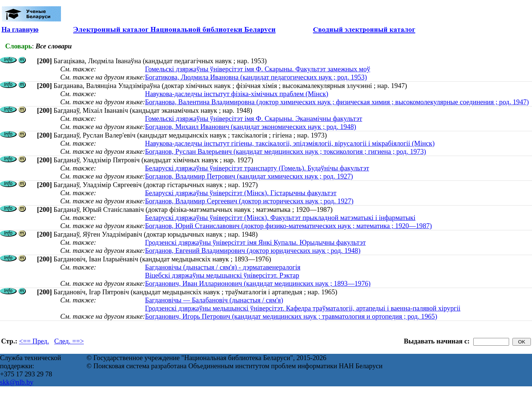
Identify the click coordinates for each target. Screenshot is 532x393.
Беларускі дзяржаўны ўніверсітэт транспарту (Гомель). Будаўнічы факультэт (257, 168)
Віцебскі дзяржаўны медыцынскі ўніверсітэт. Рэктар (222, 275)
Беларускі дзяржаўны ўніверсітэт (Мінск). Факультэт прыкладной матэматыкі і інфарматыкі (280, 218)
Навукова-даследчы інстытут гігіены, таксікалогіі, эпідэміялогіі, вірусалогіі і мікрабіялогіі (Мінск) (290, 143)
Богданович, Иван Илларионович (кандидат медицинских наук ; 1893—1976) (258, 283)
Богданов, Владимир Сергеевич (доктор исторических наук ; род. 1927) (249, 201)
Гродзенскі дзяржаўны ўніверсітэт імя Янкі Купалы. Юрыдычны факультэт (255, 242)
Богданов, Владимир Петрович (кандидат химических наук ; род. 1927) (249, 176)
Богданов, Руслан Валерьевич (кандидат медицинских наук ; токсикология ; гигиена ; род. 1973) (285, 151)
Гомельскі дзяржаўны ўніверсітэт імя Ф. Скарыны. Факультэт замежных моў (258, 69)
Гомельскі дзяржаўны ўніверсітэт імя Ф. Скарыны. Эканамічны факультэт (253, 118)
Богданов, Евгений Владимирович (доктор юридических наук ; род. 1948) (253, 250)
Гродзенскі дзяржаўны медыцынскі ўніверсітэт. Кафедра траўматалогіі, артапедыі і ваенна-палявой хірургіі (303, 308)
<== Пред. (34, 341)
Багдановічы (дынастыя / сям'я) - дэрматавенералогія (223, 267)
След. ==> (69, 341)
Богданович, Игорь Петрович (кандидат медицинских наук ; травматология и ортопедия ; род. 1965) (291, 316)
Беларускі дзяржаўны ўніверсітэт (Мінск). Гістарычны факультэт (241, 193)
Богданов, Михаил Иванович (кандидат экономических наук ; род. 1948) (250, 127)
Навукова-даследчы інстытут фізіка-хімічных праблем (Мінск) (236, 94)
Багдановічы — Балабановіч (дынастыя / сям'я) (214, 300)
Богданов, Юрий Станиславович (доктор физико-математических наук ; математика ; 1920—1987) (288, 226)
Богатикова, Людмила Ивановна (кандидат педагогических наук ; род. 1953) (256, 77)
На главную (20, 29)
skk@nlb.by (17, 382)
